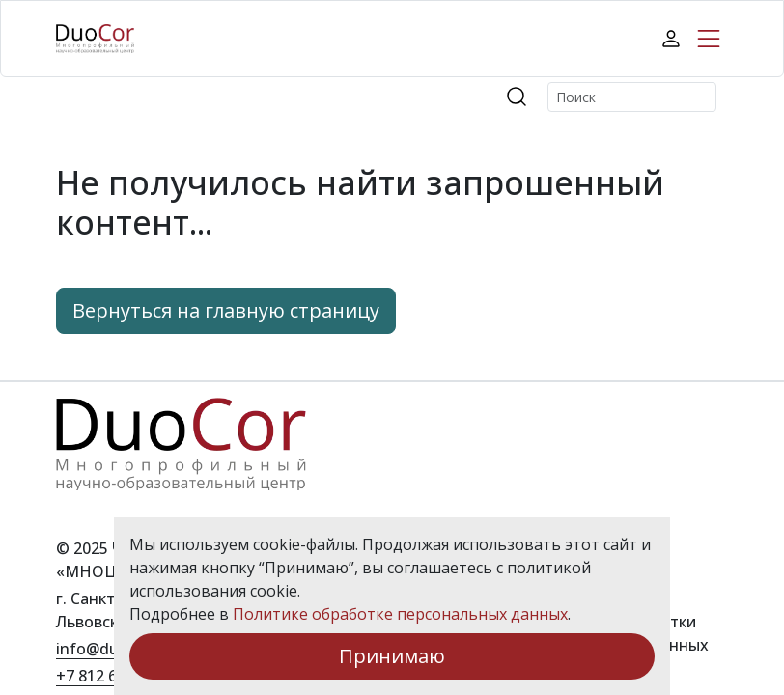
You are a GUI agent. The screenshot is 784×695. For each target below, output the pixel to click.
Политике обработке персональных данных (400, 614)
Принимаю (392, 656)
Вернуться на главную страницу (226, 310)
